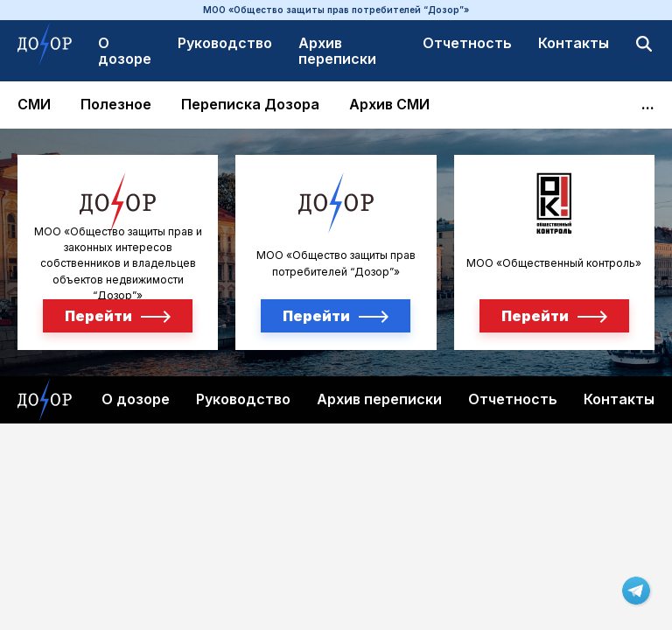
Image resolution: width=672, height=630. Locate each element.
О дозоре (125, 51)
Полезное (116, 105)
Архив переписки (337, 51)
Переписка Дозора (250, 105)
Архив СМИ (389, 105)
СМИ (34, 105)
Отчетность (467, 43)
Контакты (574, 43)
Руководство (225, 43)
